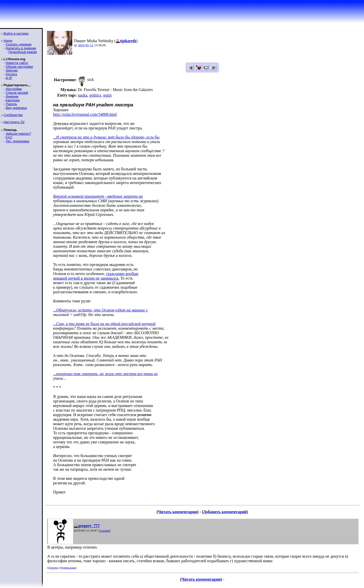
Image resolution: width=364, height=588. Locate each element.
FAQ (9, 137)
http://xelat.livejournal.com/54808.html (85, 114)
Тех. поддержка (17, 141)
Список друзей (17, 93)
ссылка (105, 530)
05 (87, 45)
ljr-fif (9, 78)
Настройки (14, 89)
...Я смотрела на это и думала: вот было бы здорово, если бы (106, 137)
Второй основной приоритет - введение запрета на (98, 196)
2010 (81, 45)
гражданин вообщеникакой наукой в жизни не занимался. (96, 276)
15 (92, 45)
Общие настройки (19, 67)
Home (8, 41)
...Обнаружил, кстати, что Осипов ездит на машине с (100, 310)
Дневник (12, 96)
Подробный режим (22, 52)
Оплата (11, 74)
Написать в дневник (21, 48)
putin (108, 95)
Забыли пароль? (18, 134)
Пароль (11, 104)
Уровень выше (68, 568)
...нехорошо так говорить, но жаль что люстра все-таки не (105, 374)
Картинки (13, 100)
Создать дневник (18, 44)
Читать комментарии (178, 512)
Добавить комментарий (225, 512)
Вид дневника (16, 108)
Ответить (53, 568)
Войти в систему (16, 33)
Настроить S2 (14, 122)
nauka (82, 95)
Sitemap (12, 70)
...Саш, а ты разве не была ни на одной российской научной (104, 324)
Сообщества (13, 115)
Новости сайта (17, 63)
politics (95, 95)
